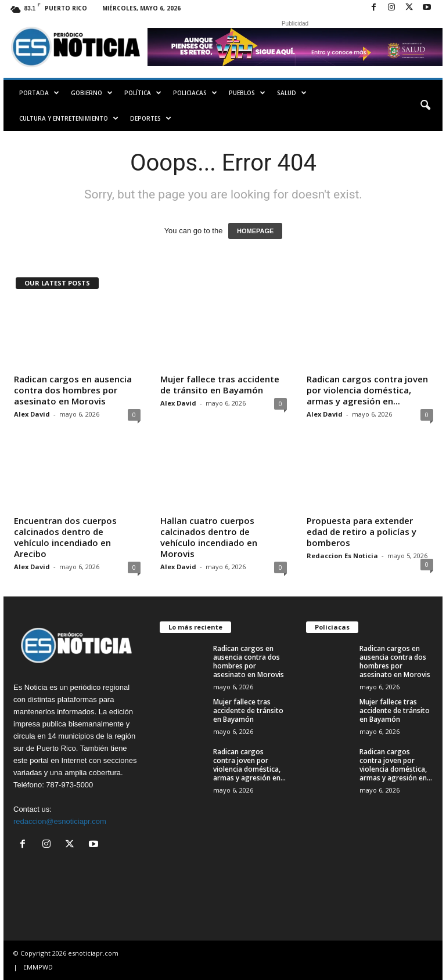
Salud (292, 93)
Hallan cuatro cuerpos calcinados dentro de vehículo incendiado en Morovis (209, 537)
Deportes (151, 118)
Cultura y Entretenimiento (69, 118)
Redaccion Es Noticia (342, 556)
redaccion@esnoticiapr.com (60, 821)
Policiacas (195, 93)
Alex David (32, 414)
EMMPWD (38, 967)
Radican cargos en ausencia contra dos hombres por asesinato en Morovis (73, 390)
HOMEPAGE (255, 231)
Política (143, 93)
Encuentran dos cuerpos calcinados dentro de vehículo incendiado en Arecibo (65, 537)
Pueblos (247, 93)
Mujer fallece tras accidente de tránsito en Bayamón (220, 384)
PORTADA (39, 93)
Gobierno (92, 93)
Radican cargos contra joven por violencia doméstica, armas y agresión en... (367, 390)
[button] (425, 106)
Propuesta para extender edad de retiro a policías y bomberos (362, 531)
